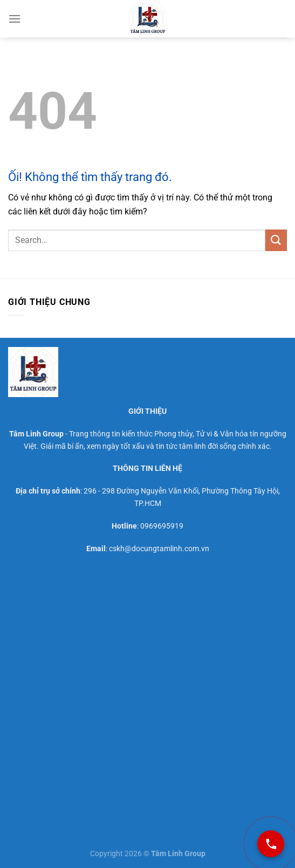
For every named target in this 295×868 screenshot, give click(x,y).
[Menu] (15, 19)
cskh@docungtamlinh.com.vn (159, 549)
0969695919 (162, 526)
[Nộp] (276, 240)
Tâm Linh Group (36, 434)
